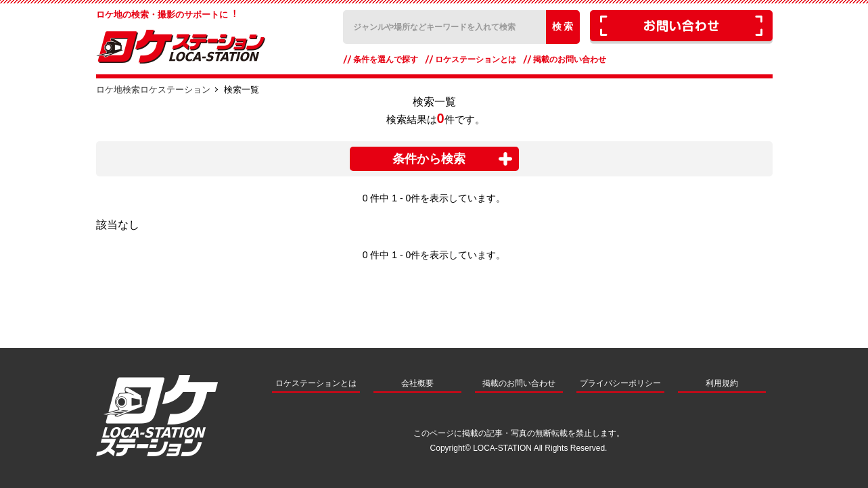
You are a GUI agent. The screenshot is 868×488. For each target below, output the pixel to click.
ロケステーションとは (476, 59)
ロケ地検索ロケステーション (153, 90)
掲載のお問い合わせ (570, 59)
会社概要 (417, 383)
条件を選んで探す (386, 59)
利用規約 (722, 383)
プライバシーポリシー (620, 383)
